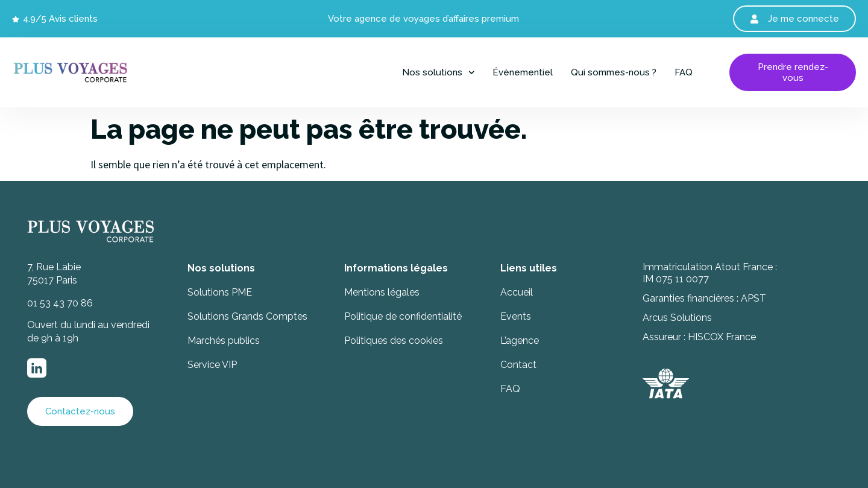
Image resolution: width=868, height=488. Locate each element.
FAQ (684, 72)
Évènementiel (523, 72)
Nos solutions (439, 72)
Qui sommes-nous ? (614, 72)
